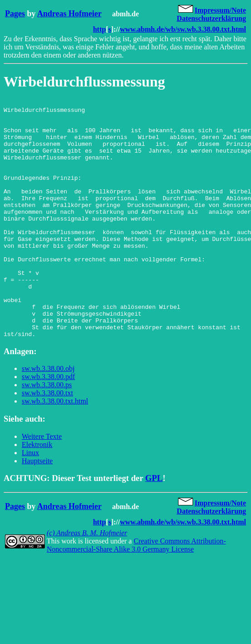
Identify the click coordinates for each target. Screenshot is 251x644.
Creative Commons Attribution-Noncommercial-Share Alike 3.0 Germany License (136, 593)
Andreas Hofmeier (69, 14)
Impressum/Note (220, 10)
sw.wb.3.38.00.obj (48, 416)
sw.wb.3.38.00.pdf (48, 424)
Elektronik (37, 492)
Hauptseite (37, 508)
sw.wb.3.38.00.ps (47, 432)
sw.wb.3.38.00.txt (47, 440)
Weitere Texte (42, 484)
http (99, 29)
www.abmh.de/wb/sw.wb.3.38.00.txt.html (183, 29)
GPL (154, 526)
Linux (30, 500)
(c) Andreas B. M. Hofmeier (87, 580)
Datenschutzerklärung (211, 18)
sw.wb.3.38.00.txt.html (55, 449)
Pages (15, 14)
